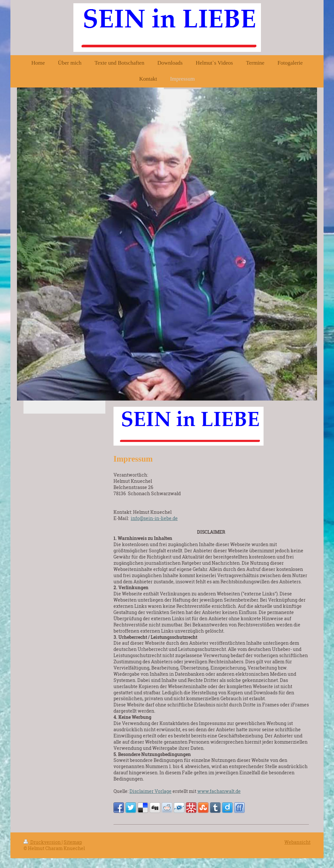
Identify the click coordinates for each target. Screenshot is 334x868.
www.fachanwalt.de (219, 791)
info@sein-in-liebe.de (154, 518)
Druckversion (43, 842)
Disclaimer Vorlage (151, 791)
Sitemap (73, 842)
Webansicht (297, 842)
